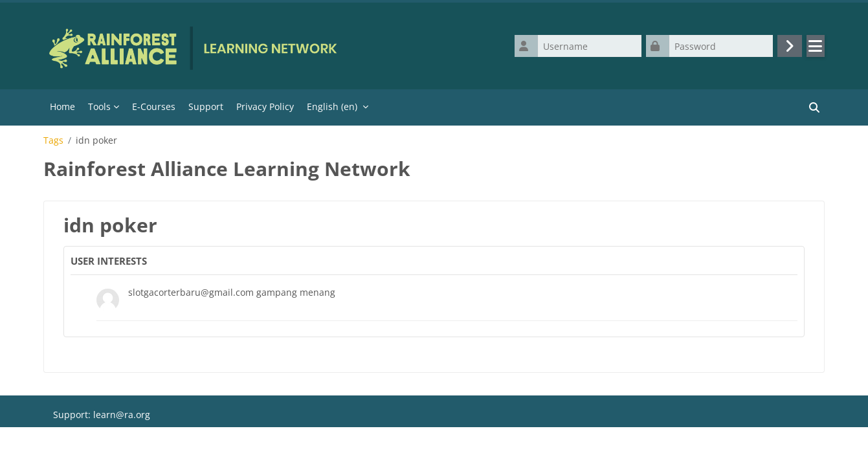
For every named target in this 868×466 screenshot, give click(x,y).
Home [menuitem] (62, 106)
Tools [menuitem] (99, 106)
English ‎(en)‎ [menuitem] (332, 106)
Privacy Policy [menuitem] (265, 106)
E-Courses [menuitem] (154, 106)
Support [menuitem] (206, 106)
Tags (53, 140)
